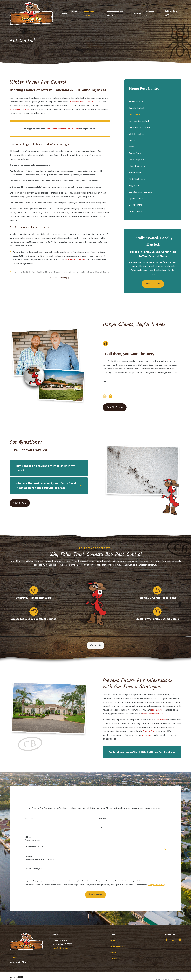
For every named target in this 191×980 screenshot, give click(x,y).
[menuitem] (153, 101)
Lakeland (26, 109)
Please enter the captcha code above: (40, 863)
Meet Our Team (153, 284)
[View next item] (110, 396)
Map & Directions (60, 948)
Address (28, 841)
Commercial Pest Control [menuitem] (114, 13)
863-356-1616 (171, 13)
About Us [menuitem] (74, 13)
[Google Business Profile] (180, 940)
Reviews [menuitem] (138, 13)
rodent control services (154, 714)
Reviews (114, 952)
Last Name (102, 823)
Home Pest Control (119, 946)
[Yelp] (173, 940)
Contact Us (96, 646)
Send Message (95, 899)
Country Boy (149, 731)
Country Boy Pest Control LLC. (84, 102)
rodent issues (158, 710)
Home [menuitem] (64, 13)
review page (148, 735)
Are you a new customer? (35, 850)
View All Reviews (115, 407)
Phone (27, 832)
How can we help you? (33, 873)
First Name (29, 823)
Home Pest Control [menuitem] (89, 13)
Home (113, 940)
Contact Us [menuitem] (150, 13)
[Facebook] (167, 940)
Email (100, 832)
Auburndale (15, 109)
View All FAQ (19, 503)
